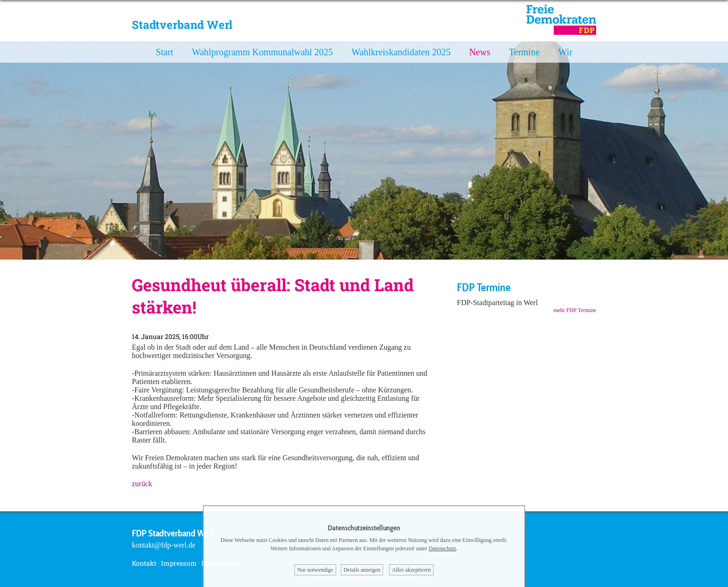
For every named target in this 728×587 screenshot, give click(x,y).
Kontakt (144, 563)
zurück (142, 484)
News (480, 52)
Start (164, 52)
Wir (565, 52)
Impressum (179, 563)
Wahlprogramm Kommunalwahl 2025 (262, 52)
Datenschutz (442, 548)
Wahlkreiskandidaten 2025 (401, 52)
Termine (524, 52)
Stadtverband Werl (182, 25)
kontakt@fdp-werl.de (164, 545)
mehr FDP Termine (575, 310)
